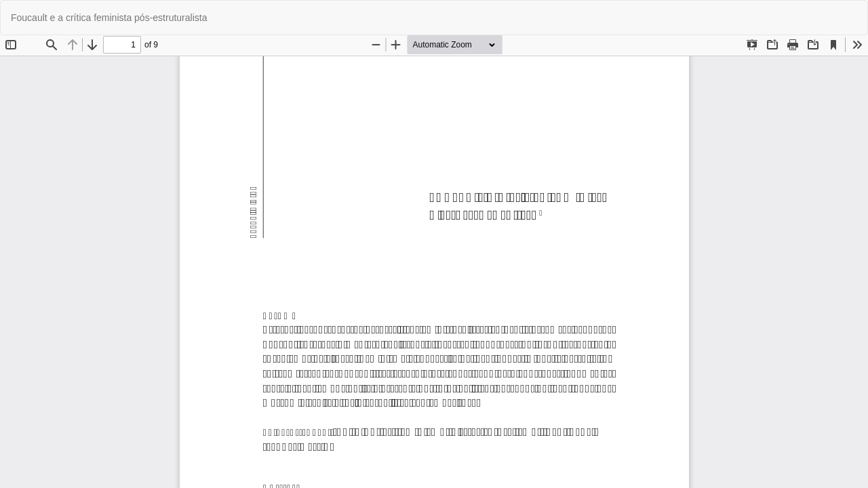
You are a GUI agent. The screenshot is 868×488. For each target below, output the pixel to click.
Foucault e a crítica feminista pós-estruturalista (109, 18)
